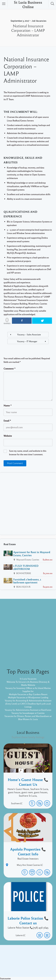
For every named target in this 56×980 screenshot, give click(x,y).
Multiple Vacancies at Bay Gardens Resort (28, 694)
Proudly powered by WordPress (21, 965)
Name (8, 406)
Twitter (36, 960)
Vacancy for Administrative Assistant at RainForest (28, 710)
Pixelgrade (28, 968)
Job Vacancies (39, 21)
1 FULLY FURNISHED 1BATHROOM (26, 567)
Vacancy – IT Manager (27, 341)
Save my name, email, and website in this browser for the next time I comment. (28, 453)
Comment (10, 369)
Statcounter (5, 978)
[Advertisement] (28, 504)
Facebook (25, 960)
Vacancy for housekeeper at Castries (28, 713)
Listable (43, 965)
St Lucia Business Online (28, 5)
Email (7, 421)
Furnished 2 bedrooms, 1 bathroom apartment (27, 581)
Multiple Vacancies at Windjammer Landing (28, 697)
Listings (28, 707)
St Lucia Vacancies (28, 679)
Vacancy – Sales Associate (29, 334)
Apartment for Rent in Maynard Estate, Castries (32, 554)
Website (8, 436)
